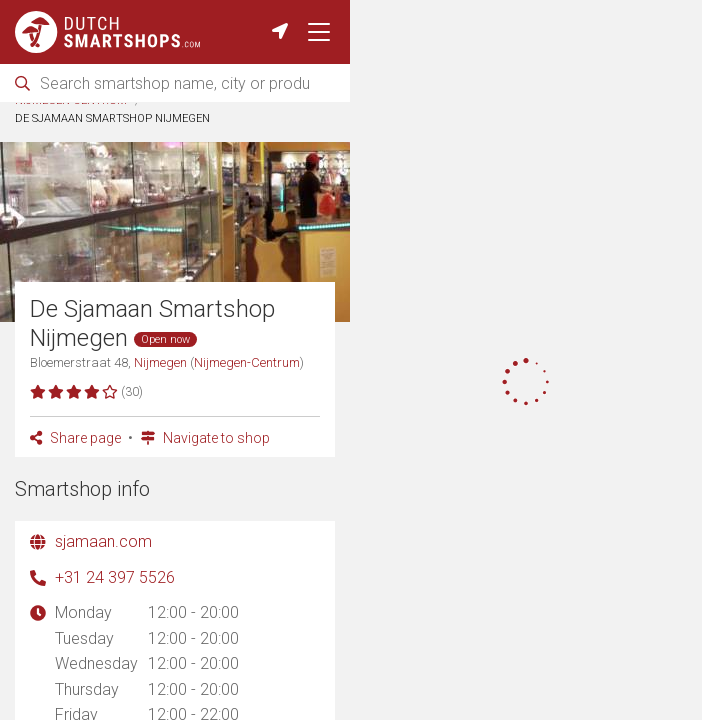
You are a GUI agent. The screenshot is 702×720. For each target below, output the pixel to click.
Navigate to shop (205, 481)
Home (31, 126)
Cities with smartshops (135, 126)
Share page (75, 481)
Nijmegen (251, 126)
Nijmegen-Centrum (71, 144)
